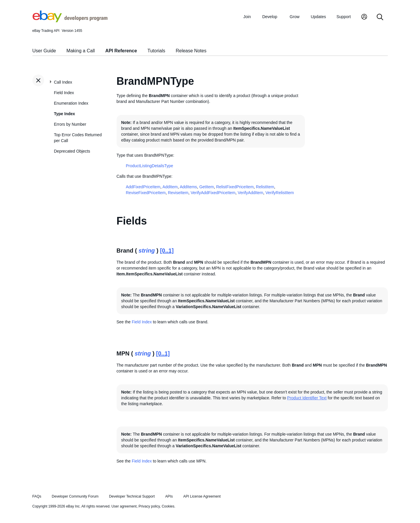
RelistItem (265, 187)
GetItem (207, 187)
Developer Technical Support (132, 496)
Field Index (64, 93)
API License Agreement (202, 496)
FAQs (37, 496)
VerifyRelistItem (280, 193)
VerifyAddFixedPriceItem (213, 193)
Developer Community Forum (75, 496)
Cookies (168, 506)
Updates (318, 17)
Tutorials (157, 51)
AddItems (188, 187)
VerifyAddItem (250, 193)
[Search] (380, 17)
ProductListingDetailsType (150, 166)
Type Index (65, 114)
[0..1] (167, 251)
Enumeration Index (71, 103)
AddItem (170, 187)
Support (344, 17)
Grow (294, 17)
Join (247, 17)
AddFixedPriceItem (143, 187)
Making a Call (81, 51)
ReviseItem (178, 193)
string (147, 251)
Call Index (63, 82)
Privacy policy (149, 506)
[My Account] (364, 17)
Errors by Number (70, 124)
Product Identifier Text (307, 398)
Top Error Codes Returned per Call (78, 138)
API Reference (121, 51)
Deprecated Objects (72, 151)
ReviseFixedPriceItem (146, 193)
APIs (169, 496)
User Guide (44, 51)
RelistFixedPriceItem (235, 187)
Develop (270, 17)
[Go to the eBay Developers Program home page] (70, 21)
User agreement (124, 506)
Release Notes (191, 51)
